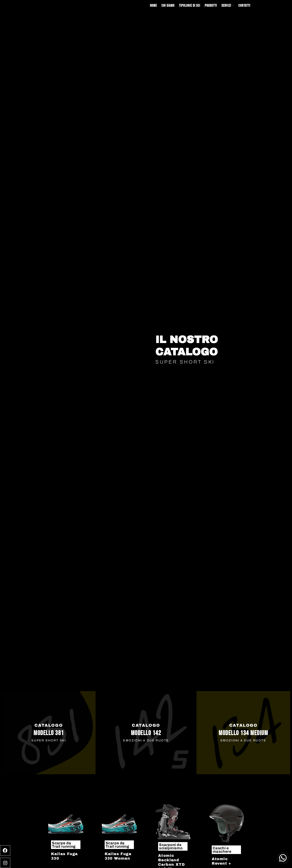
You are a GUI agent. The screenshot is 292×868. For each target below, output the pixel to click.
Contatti (244, 6)
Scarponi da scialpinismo (171, 847)
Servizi (226, 6)
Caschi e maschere (222, 850)
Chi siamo (168, 6)
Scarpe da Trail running (64, 845)
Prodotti (211, 6)
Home (153, 6)
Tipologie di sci (190, 6)
